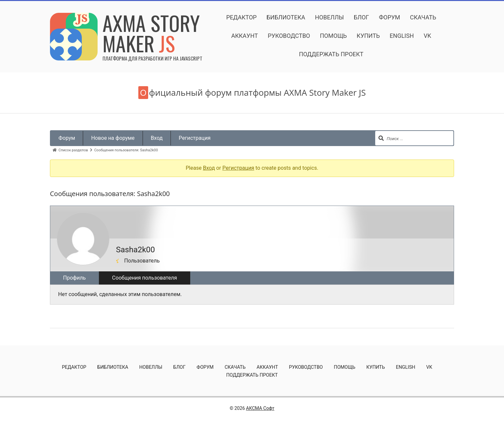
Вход (157, 138)
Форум (67, 138)
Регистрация (195, 138)
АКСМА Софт (260, 408)
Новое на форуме (113, 138)
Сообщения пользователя (144, 278)
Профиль (74, 278)
